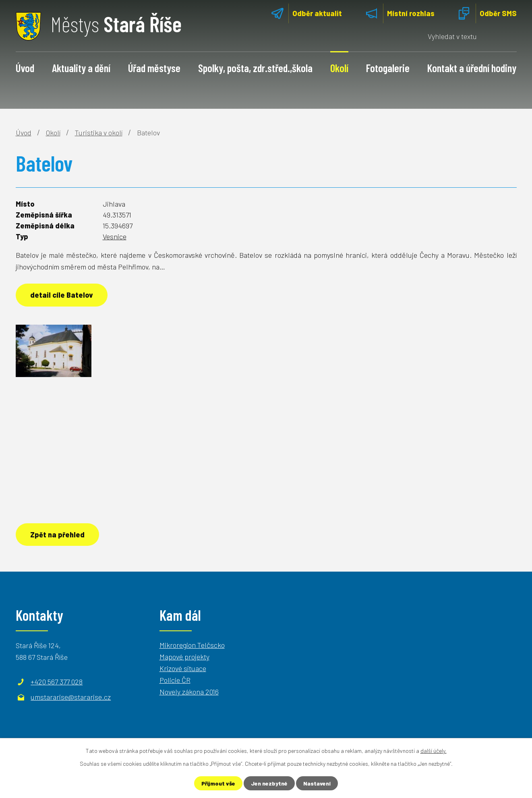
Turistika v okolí (99, 133)
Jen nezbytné (269, 783)
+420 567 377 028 (57, 682)
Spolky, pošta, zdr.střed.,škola (255, 68)
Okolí (339, 68)
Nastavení (317, 783)
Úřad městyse (154, 68)
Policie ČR (175, 680)
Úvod (25, 68)
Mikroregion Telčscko (192, 645)
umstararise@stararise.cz (71, 697)
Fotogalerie (388, 68)
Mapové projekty (184, 657)
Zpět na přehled (57, 535)
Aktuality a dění (81, 68)
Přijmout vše (218, 783)
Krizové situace (183, 668)
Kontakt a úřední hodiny (472, 68)
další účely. (434, 751)
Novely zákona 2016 (189, 692)
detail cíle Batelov (62, 295)
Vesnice (115, 236)
